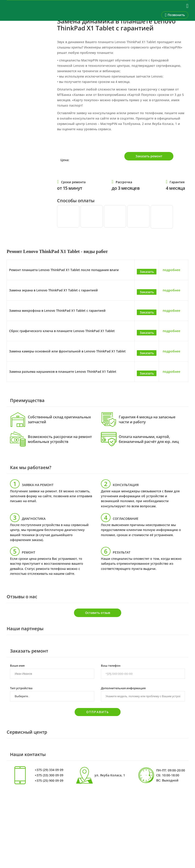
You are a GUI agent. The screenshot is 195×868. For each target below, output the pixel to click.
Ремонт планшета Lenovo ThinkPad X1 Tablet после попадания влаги (64, 270)
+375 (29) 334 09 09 (49, 770)
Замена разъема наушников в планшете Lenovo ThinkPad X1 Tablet (63, 372)
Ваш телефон (111, 665)
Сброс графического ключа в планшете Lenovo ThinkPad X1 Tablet (62, 331)
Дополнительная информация (123, 688)
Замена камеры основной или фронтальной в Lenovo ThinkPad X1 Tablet (67, 351)
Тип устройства (21, 688)
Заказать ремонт (149, 156)
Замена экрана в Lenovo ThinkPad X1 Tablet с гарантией (53, 290)
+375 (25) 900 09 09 (49, 781)
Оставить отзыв (98, 613)
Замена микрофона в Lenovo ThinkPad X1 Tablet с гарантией (57, 311)
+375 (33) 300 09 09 (49, 775)
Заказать (147, 272)
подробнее (171, 270)
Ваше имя (17, 665)
